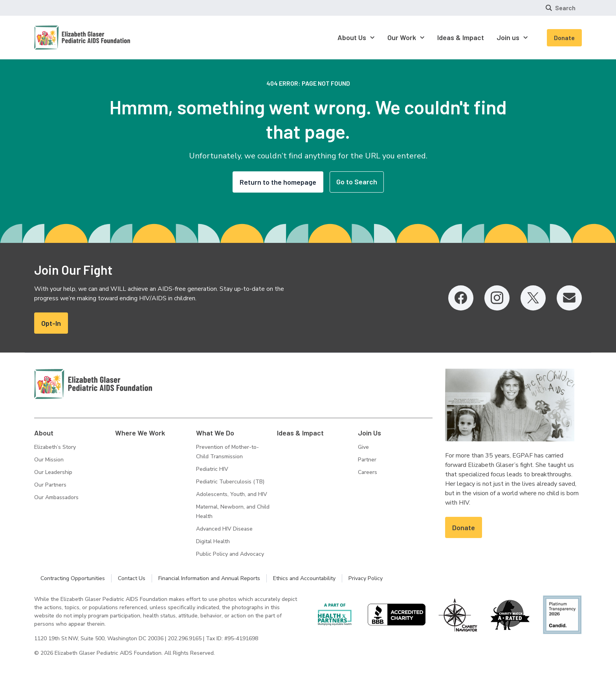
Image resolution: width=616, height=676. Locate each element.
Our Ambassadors (56, 497)
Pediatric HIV (212, 469)
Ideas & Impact (300, 433)
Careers (368, 472)
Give (363, 447)
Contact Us (132, 578)
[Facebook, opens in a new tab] (461, 298)
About (44, 433)
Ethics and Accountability (304, 578)
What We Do (215, 433)
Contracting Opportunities (73, 578)
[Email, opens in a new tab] (569, 298)
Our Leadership (53, 472)
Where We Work (140, 433)
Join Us (369, 433)
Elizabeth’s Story (55, 447)
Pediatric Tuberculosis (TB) (230, 482)
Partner (367, 460)
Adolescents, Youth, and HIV (232, 494)
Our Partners (50, 485)
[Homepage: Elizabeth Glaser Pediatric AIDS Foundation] (62, 38)
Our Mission (49, 460)
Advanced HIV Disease (224, 529)
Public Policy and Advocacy (230, 554)
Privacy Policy (366, 578)
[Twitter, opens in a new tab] (533, 298)
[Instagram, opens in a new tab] (497, 298)
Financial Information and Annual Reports (209, 578)
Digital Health (213, 541)
